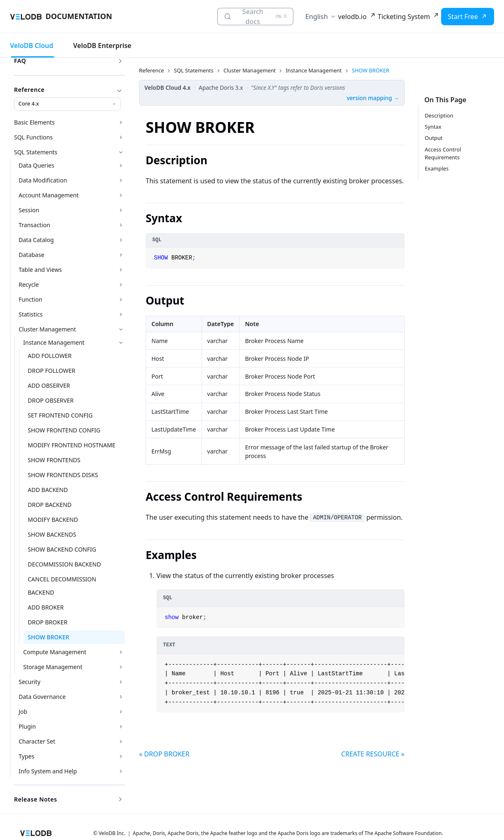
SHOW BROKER (48, 637)
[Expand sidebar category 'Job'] (121, 712)
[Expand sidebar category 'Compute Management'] (121, 652)
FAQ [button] (68, 61)
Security (30, 682)
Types (26, 756)
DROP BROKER (48, 622)
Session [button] (29, 210)
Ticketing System (404, 17)
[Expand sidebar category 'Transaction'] (121, 225)
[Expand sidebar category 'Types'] (121, 756)
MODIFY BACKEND (53, 520)
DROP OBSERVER (51, 400)
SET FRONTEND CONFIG (60, 415)
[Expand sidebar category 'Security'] (121, 682)
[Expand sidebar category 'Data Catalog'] (121, 240)
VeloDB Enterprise (102, 46)
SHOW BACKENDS (52, 534)
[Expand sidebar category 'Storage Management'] (121, 667)
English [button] (317, 17)
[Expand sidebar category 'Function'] (121, 300)
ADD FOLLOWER (50, 356)
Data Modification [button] (43, 180)
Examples (437, 168)
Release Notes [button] (68, 799)
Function (30, 299)
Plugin (27, 726)
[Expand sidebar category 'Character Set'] (121, 742)
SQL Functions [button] (33, 137)
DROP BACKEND (50, 505)
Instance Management (54, 342)
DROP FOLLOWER (52, 371)
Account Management (49, 195)
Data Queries (36, 165)
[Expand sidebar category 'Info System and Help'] (121, 771)
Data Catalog (36, 240)
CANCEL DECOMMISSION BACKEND (62, 586)
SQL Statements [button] (36, 152)
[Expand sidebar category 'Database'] (121, 255)
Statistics (31, 314)
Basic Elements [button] (34, 122)
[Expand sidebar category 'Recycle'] (121, 285)
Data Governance (42, 697)
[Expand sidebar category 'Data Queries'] (121, 166)
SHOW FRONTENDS (54, 460)
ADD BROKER (46, 607)
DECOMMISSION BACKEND (64, 564)
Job (23, 712)
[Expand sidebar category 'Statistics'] (121, 314)
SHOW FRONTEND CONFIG (64, 430)
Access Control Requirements (443, 153)
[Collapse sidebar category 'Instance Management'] (121, 343)
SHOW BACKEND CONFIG (62, 549)
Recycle (29, 284)
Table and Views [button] (40, 270)
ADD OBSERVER (49, 385)
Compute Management (55, 652)
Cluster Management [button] (47, 329)
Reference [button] (68, 90)
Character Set (37, 741)
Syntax (433, 127)
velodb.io (352, 17)
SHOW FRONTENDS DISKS (63, 475)
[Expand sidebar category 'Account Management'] (121, 195)
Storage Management (53, 667)
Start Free (463, 17)
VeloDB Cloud (32, 46)
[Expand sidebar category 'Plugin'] (121, 727)
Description (439, 115)
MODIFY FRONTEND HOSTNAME (72, 445)
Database (31, 255)
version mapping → (373, 98)
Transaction (34, 225)
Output (434, 138)
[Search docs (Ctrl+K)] (255, 17)
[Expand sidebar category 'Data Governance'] (121, 697)
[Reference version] (67, 104)
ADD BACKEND (48, 490)
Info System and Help (48, 771)
